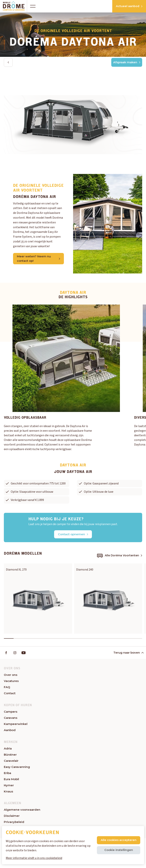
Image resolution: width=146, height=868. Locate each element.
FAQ (7, 688)
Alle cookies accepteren (119, 840)
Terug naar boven (128, 653)
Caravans (11, 719)
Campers (11, 713)
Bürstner (10, 756)
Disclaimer (12, 817)
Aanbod (10, 731)
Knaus (8, 792)
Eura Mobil (11, 780)
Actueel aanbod (124, 6)
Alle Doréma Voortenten (120, 556)
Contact (10, 694)
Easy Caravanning (17, 768)
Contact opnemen (73, 535)
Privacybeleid (14, 823)
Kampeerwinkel (16, 725)
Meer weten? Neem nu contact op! (38, 259)
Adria (8, 749)
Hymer (9, 786)
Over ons (11, 676)
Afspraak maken (127, 62)
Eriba (7, 774)
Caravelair (11, 762)
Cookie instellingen (119, 850)
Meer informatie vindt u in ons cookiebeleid (34, 858)
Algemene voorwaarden (22, 811)
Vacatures (11, 682)
